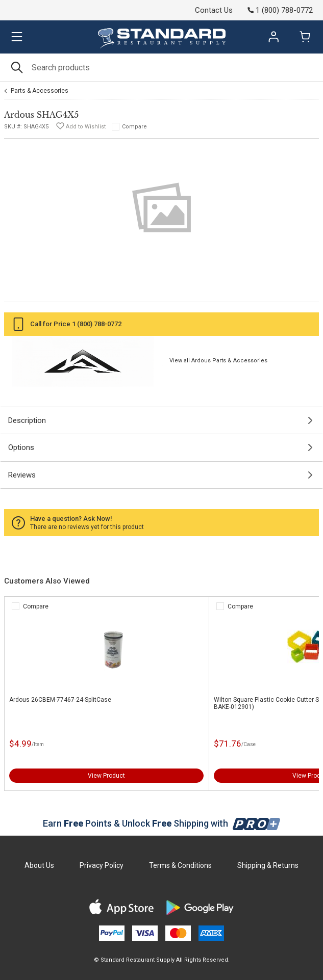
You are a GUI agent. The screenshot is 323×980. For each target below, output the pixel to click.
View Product (106, 776)
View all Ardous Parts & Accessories (218, 361)
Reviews (22, 475)
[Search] (161, 68)
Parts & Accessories (40, 91)
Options (21, 447)
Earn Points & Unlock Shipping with (161, 823)
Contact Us (214, 10)
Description (27, 420)
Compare (134, 127)
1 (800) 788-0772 (97, 324)
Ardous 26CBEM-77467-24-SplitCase (60, 700)
